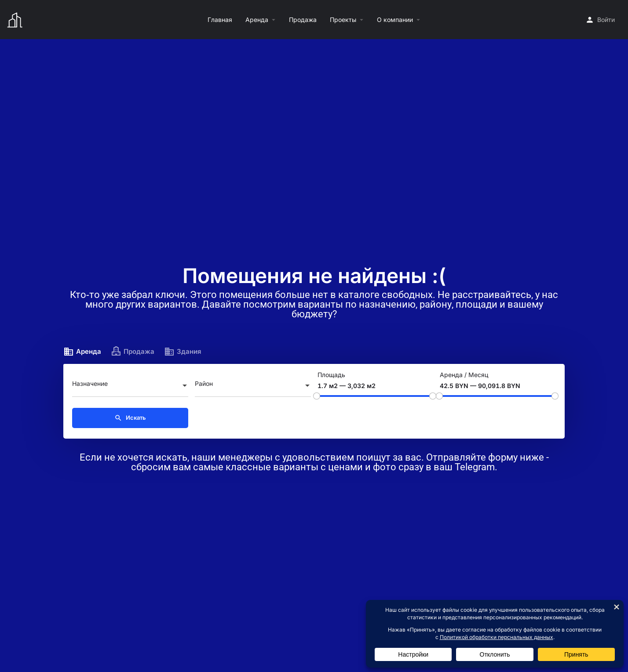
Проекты (343, 20)
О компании (395, 20)
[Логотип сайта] (16, 19)
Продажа (303, 20)
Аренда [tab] (82, 352)
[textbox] (130, 386)
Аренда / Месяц (464, 375)
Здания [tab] (183, 352)
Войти (606, 20)
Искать (130, 418)
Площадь (331, 375)
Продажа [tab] (133, 352)
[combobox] (130, 386)
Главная (220, 20)
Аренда (257, 20)
